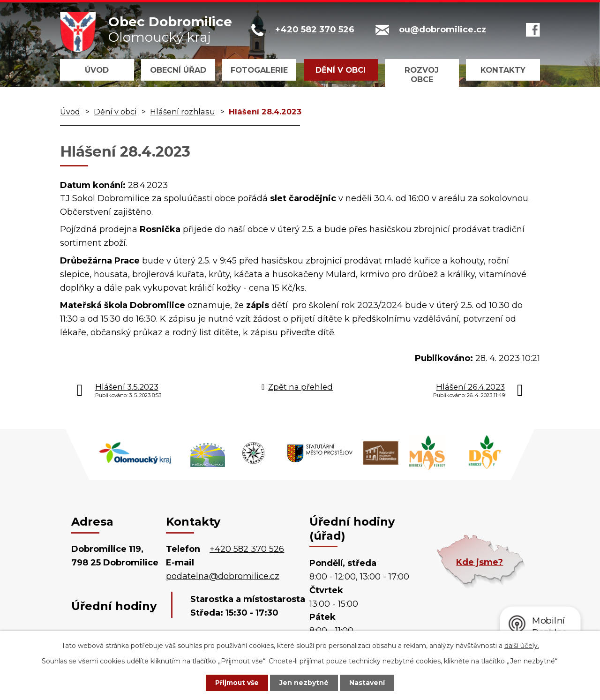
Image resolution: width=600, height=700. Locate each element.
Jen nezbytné (304, 683)
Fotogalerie (259, 70)
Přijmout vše (236, 683)
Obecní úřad (178, 70)
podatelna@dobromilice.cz (223, 576)
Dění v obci (341, 70)
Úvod (97, 70)
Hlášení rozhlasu (183, 112)
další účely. (522, 645)
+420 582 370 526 (247, 549)
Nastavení (368, 683)
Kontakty (503, 70)
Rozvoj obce (422, 75)
